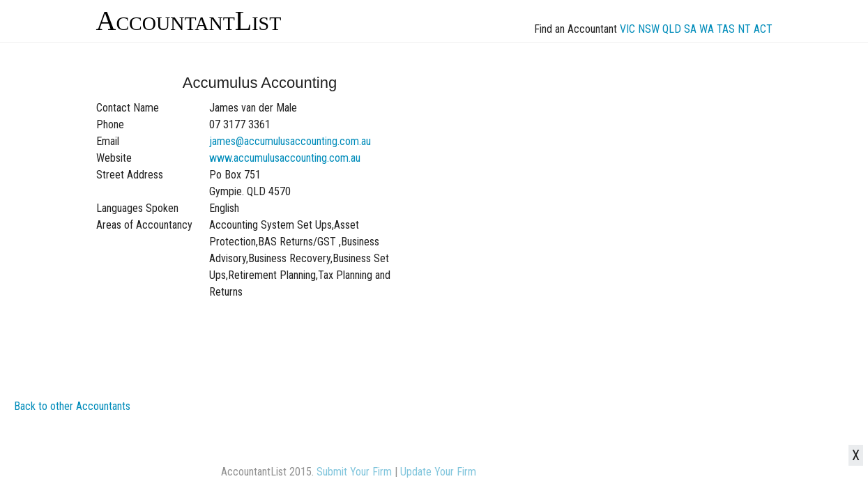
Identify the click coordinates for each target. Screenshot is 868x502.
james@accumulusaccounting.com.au (290, 141)
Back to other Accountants (72, 406)
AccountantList (189, 21)
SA (690, 29)
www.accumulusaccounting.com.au (285, 158)
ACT (763, 29)
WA (707, 29)
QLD (672, 29)
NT (744, 29)
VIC (627, 29)
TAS (726, 29)
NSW (649, 29)
